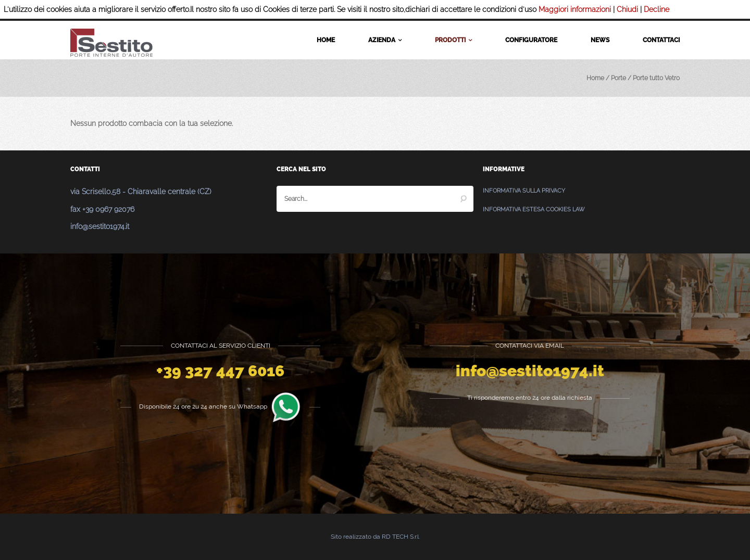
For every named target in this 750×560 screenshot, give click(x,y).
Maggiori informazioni (575, 9)
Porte (618, 78)
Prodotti (453, 41)
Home (326, 40)
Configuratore (531, 40)
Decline (657, 9)
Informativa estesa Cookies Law (534, 209)
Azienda (385, 41)
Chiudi (627, 9)
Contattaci (661, 40)
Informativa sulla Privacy (524, 191)
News (600, 40)
